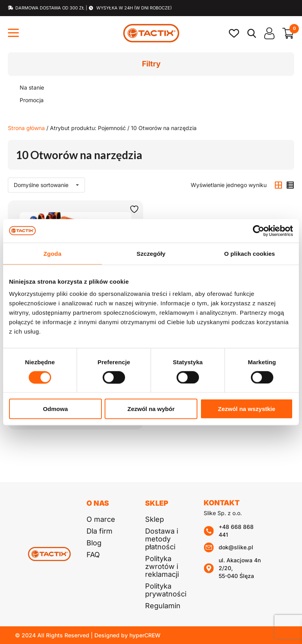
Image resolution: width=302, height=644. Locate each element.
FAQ (93, 555)
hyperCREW (145, 635)
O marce (101, 519)
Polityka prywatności (166, 590)
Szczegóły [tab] (151, 253)
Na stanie (32, 87)
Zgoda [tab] (53, 253)
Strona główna (26, 128)
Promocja (32, 100)
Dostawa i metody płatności (162, 539)
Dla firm (99, 531)
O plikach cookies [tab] (250, 253)
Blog (94, 543)
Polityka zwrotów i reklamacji (162, 566)
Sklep (155, 519)
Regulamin (163, 606)
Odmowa (55, 409)
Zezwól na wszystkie (247, 409)
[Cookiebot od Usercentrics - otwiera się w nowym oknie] (259, 231)
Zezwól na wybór (151, 409)
